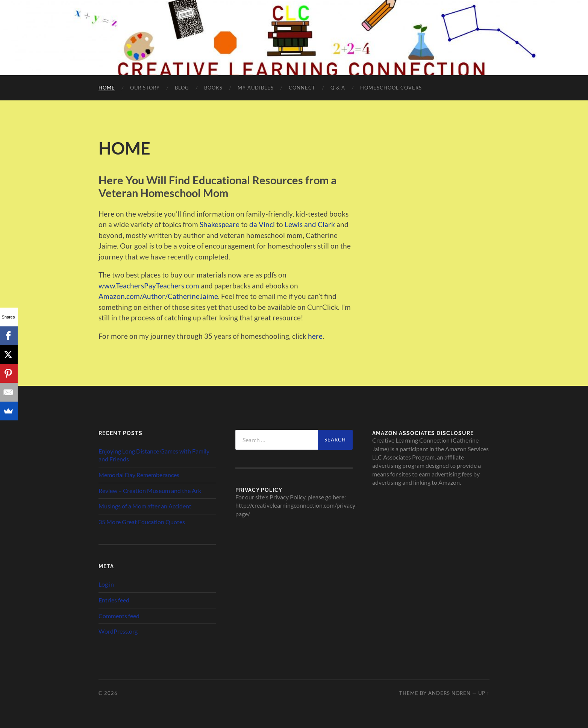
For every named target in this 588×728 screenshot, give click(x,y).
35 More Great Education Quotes (142, 522)
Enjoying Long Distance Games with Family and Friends (154, 455)
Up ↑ (484, 693)
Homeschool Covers (391, 88)
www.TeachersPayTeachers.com (149, 286)
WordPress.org (118, 631)
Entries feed (114, 600)
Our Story (145, 88)
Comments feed (119, 616)
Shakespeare (220, 224)
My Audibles (256, 88)
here (315, 336)
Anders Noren (449, 693)
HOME (107, 88)
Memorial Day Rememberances (139, 475)
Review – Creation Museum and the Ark (150, 491)
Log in (106, 584)
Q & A (338, 88)
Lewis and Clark (310, 224)
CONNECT (302, 88)
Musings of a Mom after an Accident (145, 506)
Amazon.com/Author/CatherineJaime (158, 296)
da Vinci (262, 224)
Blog (182, 88)
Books (213, 88)
